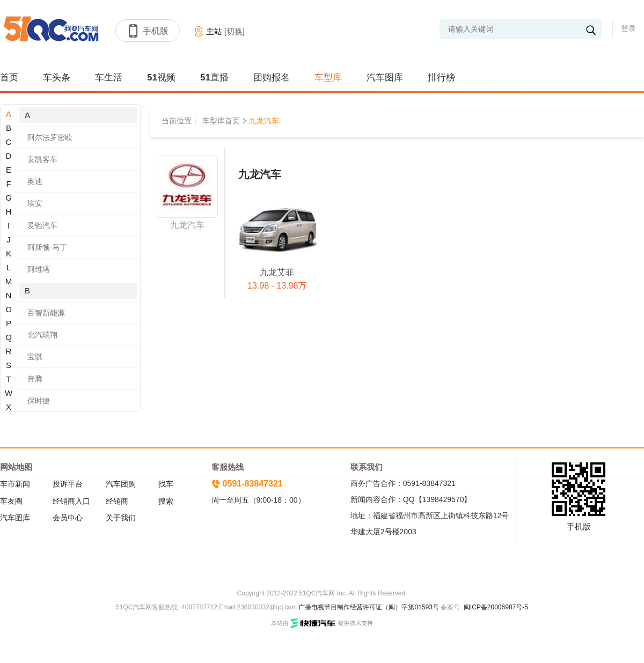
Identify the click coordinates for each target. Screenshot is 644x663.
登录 (628, 28)
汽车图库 (385, 78)
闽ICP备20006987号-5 (495, 607)
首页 (9, 78)
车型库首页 (221, 121)
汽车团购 (121, 484)
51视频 (161, 78)
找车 (166, 484)
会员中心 (68, 518)
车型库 (328, 78)
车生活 (109, 78)
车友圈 (11, 501)
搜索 (166, 501)
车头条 (57, 78)
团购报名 (272, 78)
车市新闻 (15, 484)
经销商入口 (71, 501)
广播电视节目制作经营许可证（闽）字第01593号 (368, 607)
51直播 (214, 78)
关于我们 (121, 518)
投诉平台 (68, 484)
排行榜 (441, 78)
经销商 (117, 501)
